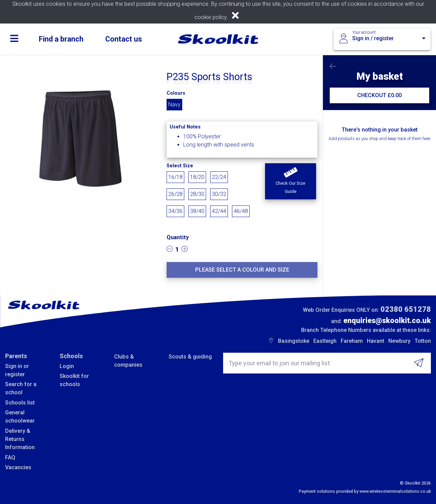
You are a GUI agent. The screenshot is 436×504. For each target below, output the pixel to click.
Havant (376, 341)
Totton (423, 341)
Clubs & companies (128, 361)
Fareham (352, 341)
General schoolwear (20, 417)
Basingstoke (294, 341)
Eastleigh (325, 341)
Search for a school (21, 388)
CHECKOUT (379, 95)
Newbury (399, 341)
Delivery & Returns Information (20, 439)
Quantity (178, 237)
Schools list (20, 403)
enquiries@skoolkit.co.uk (387, 320)
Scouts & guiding (190, 357)
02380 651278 (406, 309)
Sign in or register (17, 370)
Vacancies (18, 467)
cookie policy (211, 17)
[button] (291, 181)
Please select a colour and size (242, 270)
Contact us (124, 39)
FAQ (10, 457)
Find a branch (61, 39)
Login (67, 366)
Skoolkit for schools (74, 380)
